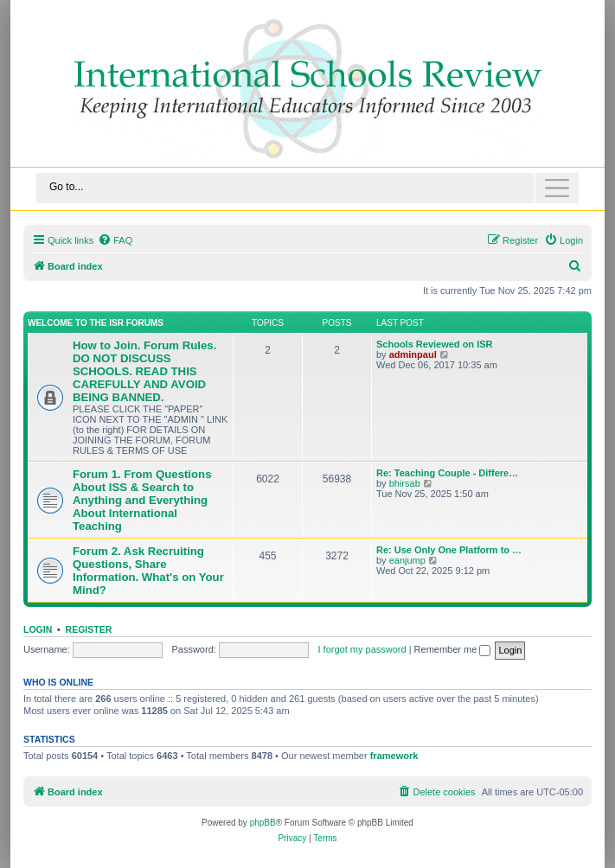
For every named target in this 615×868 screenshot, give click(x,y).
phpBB (263, 823)
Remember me (453, 649)
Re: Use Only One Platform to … (449, 550)
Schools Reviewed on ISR (434, 344)
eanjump (407, 560)
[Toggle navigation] (307, 188)
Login (38, 629)
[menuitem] (115, 240)
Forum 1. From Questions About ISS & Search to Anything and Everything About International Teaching (142, 500)
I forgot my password (362, 649)
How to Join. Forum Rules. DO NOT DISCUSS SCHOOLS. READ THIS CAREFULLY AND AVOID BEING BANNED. (144, 371)
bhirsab (405, 483)
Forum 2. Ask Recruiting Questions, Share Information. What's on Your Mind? (148, 571)
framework (394, 756)
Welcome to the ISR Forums (96, 323)
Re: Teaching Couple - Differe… (447, 473)
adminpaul (413, 354)
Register (89, 629)
